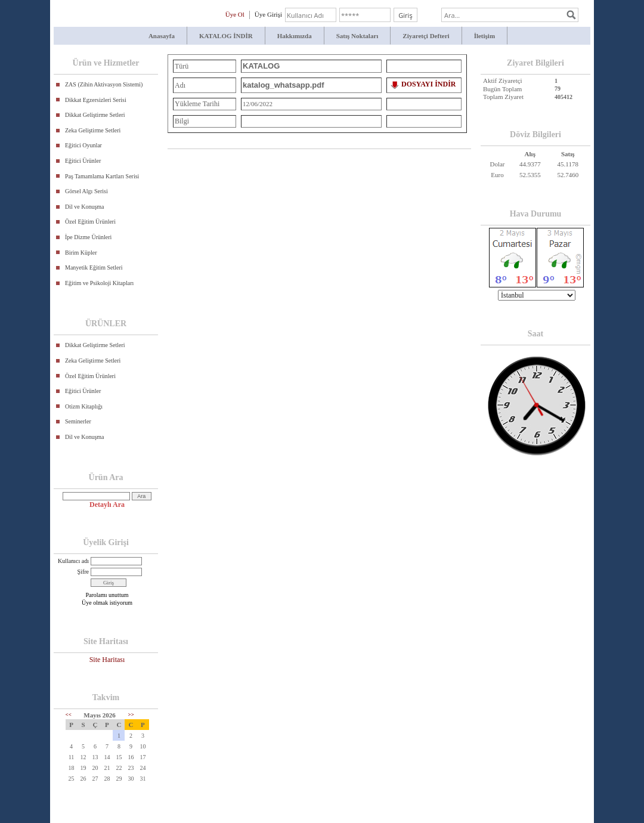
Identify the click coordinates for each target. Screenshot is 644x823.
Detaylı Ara (107, 505)
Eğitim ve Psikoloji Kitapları (99, 283)
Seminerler (78, 421)
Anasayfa (162, 36)
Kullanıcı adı (73, 561)
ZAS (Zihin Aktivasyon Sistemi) (104, 84)
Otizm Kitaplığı (84, 406)
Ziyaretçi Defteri (426, 36)
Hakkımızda (295, 36)
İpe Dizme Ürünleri (88, 237)
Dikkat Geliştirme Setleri (95, 115)
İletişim (484, 36)
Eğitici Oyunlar (83, 145)
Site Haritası (107, 660)
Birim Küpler (81, 253)
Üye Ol (235, 14)
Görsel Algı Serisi (86, 191)
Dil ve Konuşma (85, 207)
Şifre (83, 572)
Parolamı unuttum (107, 595)
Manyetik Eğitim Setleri (94, 267)
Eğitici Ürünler (83, 161)
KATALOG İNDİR (226, 36)
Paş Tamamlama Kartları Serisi (102, 176)
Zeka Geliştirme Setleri (93, 130)
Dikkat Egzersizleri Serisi (96, 100)
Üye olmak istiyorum (107, 603)
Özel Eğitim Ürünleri (90, 222)
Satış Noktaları (357, 36)
